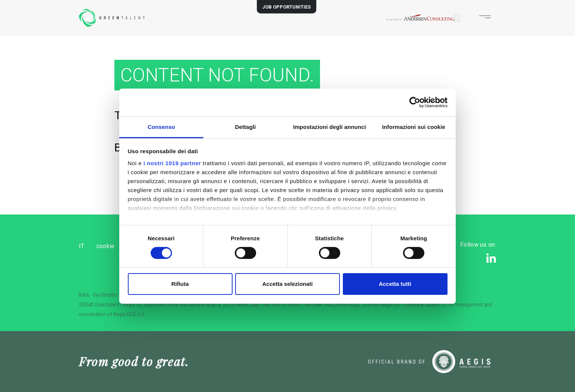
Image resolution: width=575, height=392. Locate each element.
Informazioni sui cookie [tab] (414, 126)
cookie (118, 246)
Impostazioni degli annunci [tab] (330, 126)
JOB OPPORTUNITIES (286, 7)
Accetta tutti (395, 284)
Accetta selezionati (287, 284)
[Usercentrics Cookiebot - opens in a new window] (415, 102)
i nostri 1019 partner (172, 163)
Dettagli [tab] (246, 126)
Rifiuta (180, 284)
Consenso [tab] (161, 126)
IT (82, 246)
